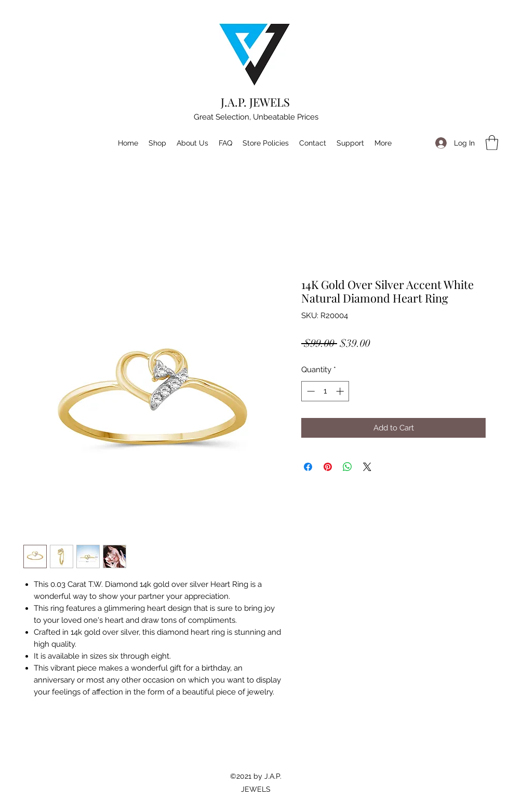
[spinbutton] (325, 391)
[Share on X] (367, 467)
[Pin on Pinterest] (328, 467)
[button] (492, 143)
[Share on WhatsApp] (347, 467)
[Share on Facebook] (308, 467)
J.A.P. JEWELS (255, 102)
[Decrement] (310, 391)
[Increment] (341, 391)
